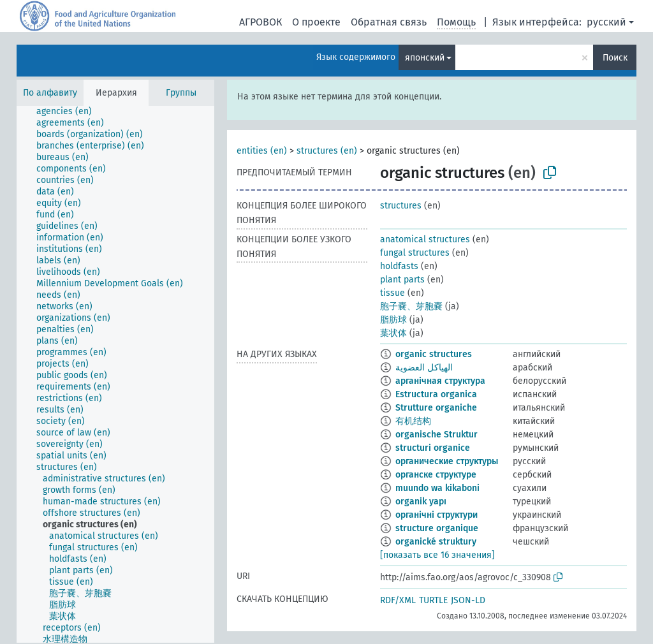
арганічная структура (440, 381)
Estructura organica (436, 394)
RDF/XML (398, 600)
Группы (181, 93)
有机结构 (413, 421)
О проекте (316, 22)
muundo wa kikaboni (437, 488)
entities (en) (262, 151)
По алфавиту (50, 93)
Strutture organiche (436, 408)
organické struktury (436, 542)
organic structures (434, 354)
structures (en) (327, 151)
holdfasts (399, 266)
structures (401, 206)
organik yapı (421, 501)
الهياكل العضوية (424, 368)
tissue (393, 293)
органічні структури (437, 515)
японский (425, 58)
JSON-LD (468, 600)
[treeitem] (70, 112)
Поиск (615, 58)
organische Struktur (437, 435)
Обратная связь (389, 22)
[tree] (115, 374)
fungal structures (415, 253)
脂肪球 (393, 320)
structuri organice (433, 448)
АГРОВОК (260, 22)
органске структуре (436, 475)
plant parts (402, 280)
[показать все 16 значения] (437, 555)
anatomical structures (425, 239)
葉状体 (393, 333)
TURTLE (433, 600)
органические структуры (447, 461)
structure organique (437, 528)
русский (606, 22)
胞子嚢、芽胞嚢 (411, 306)
